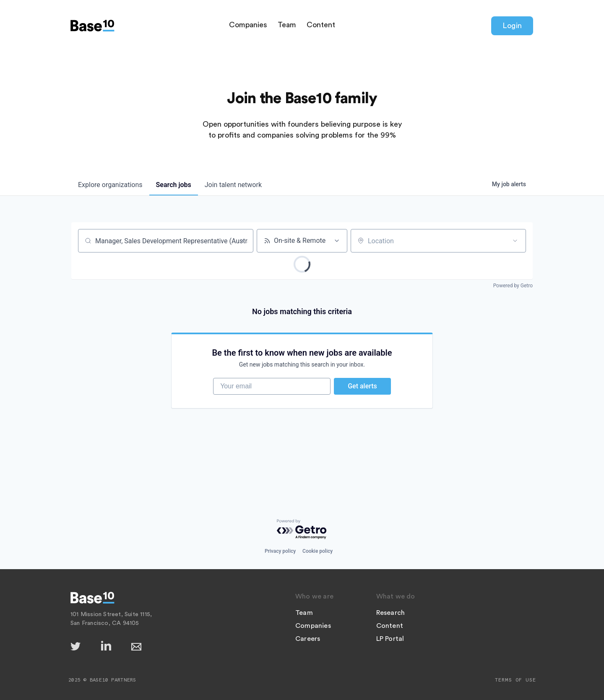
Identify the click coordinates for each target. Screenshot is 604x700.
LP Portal (390, 639)
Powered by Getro (513, 286)
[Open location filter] (515, 241)
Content (321, 25)
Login (512, 26)
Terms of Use (515, 680)
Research (391, 613)
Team (287, 25)
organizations (110, 185)
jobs (174, 185)
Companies (248, 25)
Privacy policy (280, 551)
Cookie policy (318, 551)
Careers (308, 639)
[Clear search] (242, 241)
